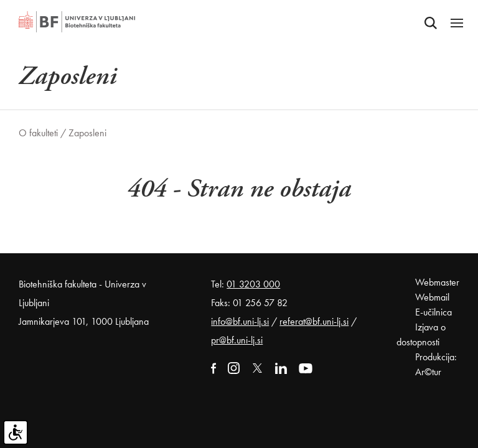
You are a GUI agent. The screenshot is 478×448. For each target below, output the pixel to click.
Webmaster (437, 282)
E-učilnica (433, 312)
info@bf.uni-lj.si (240, 321)
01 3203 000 (253, 284)
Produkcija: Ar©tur (436, 364)
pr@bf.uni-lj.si (237, 340)
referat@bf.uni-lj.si (314, 321)
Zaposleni (87, 133)
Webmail (432, 297)
